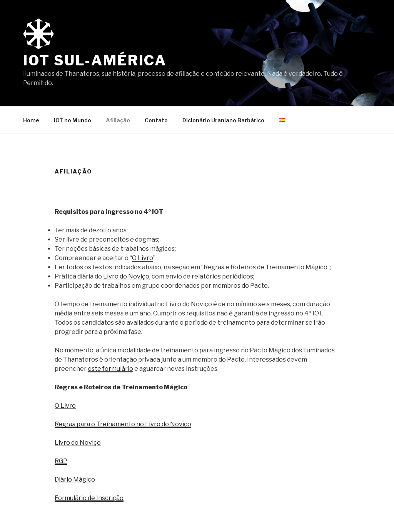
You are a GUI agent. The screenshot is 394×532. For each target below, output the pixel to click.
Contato (156, 120)
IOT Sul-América (95, 60)
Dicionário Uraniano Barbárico (223, 120)
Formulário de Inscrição (89, 498)
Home (31, 120)
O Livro (143, 258)
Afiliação (118, 120)
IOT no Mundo (73, 120)
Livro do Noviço (126, 276)
